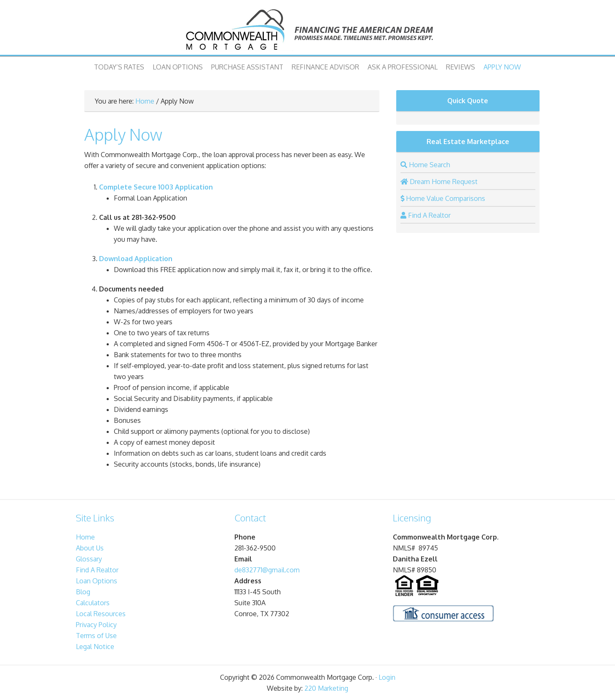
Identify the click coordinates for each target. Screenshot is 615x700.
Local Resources (101, 614)
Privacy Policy (96, 625)
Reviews (461, 67)
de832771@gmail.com (267, 570)
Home (145, 101)
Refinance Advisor (325, 67)
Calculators (93, 603)
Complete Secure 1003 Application (156, 187)
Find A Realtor (97, 570)
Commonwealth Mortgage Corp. (308, 29)
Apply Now (502, 67)
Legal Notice (95, 647)
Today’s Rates (119, 67)
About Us (90, 548)
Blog (83, 592)
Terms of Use (96, 636)
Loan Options (178, 67)
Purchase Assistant (247, 67)
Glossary (89, 559)
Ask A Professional (403, 67)
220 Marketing (326, 688)
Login (387, 677)
